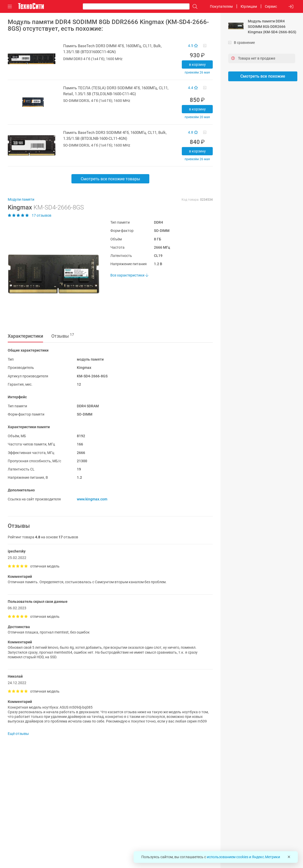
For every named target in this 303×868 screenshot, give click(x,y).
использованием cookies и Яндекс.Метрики (243, 857)
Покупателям (221, 6)
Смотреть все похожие (263, 76)
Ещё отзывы (18, 734)
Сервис (271, 6)
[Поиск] (194, 7)
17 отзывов (30, 215)
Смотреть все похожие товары (110, 179)
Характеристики (25, 336)
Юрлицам (249, 6)
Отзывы (63, 336)
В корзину (197, 64)
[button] (51, 274)
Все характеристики (129, 275)
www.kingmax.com (92, 499)
